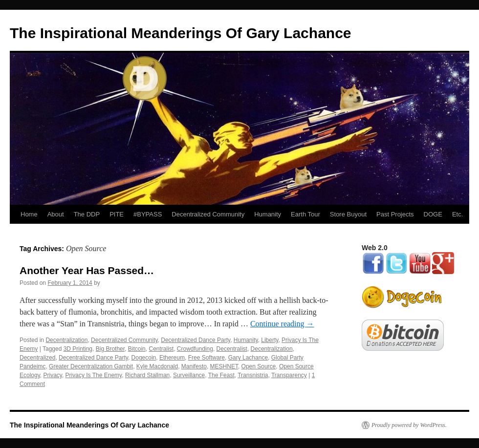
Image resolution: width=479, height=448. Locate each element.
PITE (117, 214)
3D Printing (78, 349)
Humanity (268, 214)
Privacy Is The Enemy (94, 375)
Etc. (457, 214)
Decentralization (66, 340)
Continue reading (282, 324)
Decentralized (37, 358)
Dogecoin (144, 358)
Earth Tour (305, 214)
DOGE (433, 214)
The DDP (87, 214)
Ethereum (172, 358)
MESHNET (224, 366)
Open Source (259, 366)
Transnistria (253, 375)
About (56, 214)
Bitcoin (137, 349)
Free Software (207, 358)
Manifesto (194, 366)
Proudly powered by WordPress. (409, 425)
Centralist (161, 349)
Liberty (270, 340)
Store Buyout (348, 214)
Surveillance (189, 375)
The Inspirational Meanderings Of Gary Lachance (181, 33)
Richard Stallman (147, 375)
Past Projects (395, 214)
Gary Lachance (248, 358)
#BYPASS (148, 214)
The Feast (221, 375)
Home (29, 214)
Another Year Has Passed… (87, 270)
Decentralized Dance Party (196, 340)
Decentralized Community (208, 214)
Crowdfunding (195, 349)
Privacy (52, 375)
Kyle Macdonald (157, 366)
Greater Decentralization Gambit (91, 366)
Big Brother (110, 349)
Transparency (289, 375)
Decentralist (232, 349)
